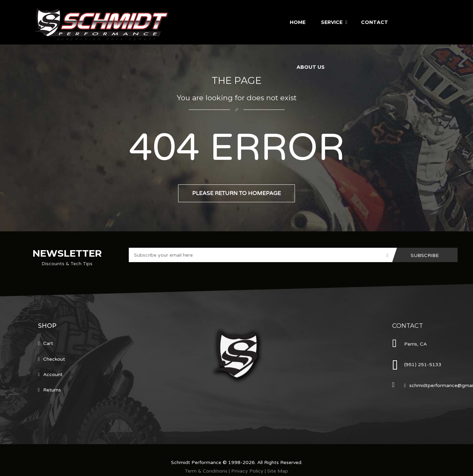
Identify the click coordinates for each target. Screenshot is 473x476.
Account (53, 375)
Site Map (278, 471)
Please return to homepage (237, 193)
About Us (311, 67)
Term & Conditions (206, 471)
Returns (52, 390)
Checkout (54, 359)
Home (298, 22)
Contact (375, 22)
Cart (48, 343)
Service (332, 22)
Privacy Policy (247, 471)
